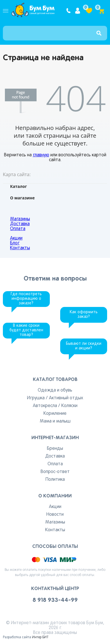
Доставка (20, 224)
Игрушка (36, 398)
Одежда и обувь (55, 390)
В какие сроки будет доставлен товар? (26, 330)
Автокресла (45, 406)
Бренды (55, 449)
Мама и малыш (55, 421)
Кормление (55, 414)
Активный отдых (66, 398)
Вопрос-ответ (55, 472)
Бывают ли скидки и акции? (84, 346)
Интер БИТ (40, 637)
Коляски (69, 406)
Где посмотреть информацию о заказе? (26, 299)
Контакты (20, 248)
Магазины (20, 219)
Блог (15, 243)
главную (41, 155)
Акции (16, 238)
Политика (55, 480)
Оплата (18, 229)
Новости (55, 515)
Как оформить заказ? (84, 315)
